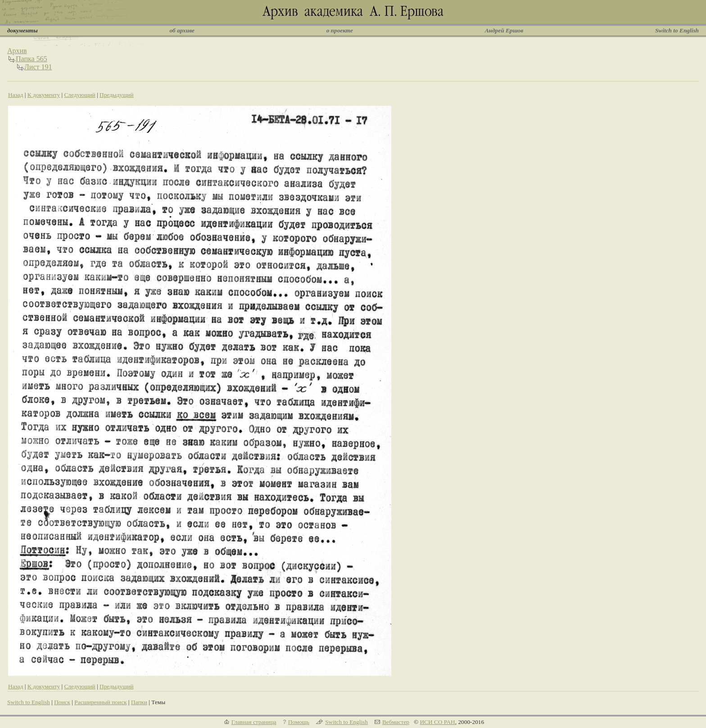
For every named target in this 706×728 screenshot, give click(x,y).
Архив (17, 51)
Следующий (79, 95)
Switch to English (677, 30)
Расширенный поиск (100, 702)
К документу (44, 95)
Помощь (299, 722)
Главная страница (254, 722)
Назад (16, 95)
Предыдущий (117, 95)
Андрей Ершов (504, 30)
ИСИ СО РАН (437, 722)
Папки (139, 702)
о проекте (340, 30)
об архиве (182, 30)
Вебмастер (396, 722)
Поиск (62, 702)
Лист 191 (38, 67)
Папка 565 (32, 59)
